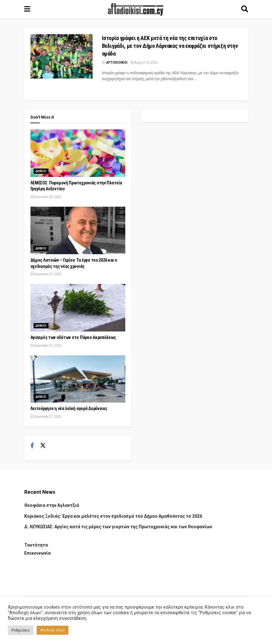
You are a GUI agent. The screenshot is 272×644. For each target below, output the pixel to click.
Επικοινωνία (37, 553)
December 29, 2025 (46, 197)
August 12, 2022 (144, 63)
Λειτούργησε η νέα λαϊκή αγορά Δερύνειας (69, 408)
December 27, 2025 (46, 274)
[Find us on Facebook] (32, 446)
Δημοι (41, 171)
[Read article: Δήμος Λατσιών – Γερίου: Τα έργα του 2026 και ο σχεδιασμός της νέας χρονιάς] (78, 230)
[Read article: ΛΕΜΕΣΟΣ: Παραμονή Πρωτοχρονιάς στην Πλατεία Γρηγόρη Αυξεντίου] (78, 153)
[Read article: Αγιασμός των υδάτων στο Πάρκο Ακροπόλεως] (78, 308)
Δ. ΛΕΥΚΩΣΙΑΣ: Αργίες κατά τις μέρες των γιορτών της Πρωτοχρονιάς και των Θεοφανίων (118, 527)
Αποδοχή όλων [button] (53, 630)
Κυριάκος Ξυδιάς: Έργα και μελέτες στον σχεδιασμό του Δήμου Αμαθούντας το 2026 (113, 516)
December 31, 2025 (46, 346)
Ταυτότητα (36, 545)
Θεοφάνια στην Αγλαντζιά (52, 505)
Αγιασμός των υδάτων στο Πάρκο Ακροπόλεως (73, 337)
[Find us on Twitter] (43, 446)
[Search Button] (245, 9)
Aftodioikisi (117, 63)
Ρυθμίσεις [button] (21, 630)
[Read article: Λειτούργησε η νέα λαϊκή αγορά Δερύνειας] (78, 379)
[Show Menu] (27, 9)
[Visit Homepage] (136, 9)
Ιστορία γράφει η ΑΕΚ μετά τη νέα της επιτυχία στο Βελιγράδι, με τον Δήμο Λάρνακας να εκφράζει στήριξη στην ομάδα (170, 46)
